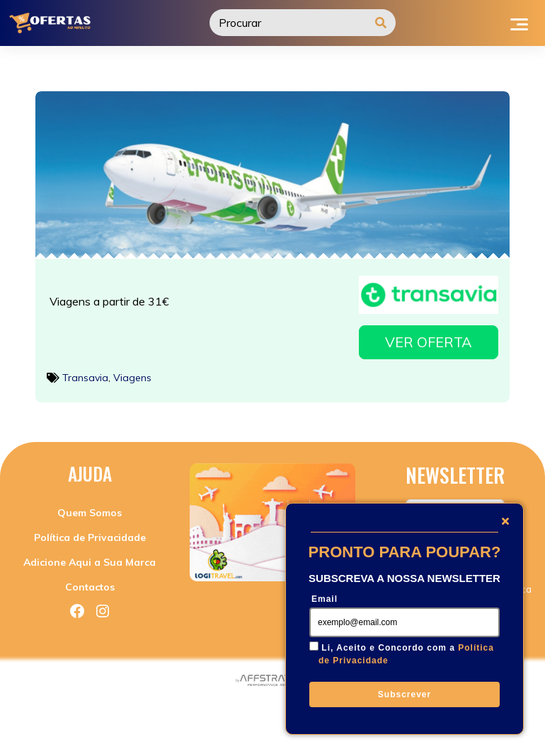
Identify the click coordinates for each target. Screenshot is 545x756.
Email (325, 599)
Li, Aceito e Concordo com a (406, 654)
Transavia (85, 373)
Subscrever (405, 694)
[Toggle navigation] (519, 23)
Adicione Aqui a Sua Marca (90, 559)
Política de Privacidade (90, 534)
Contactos (90, 583)
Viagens (132, 373)
